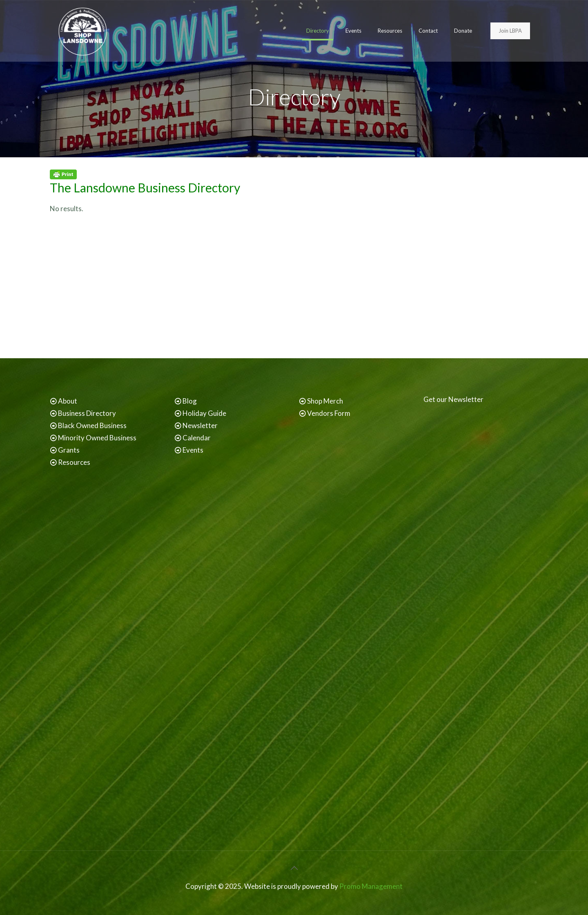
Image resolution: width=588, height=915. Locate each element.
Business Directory (87, 413)
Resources (74, 462)
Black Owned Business (92, 425)
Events (193, 450)
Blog (190, 401)
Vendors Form (329, 413)
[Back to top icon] (294, 868)
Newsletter (200, 425)
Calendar (197, 438)
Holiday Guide (204, 413)
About (68, 401)
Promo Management (371, 886)
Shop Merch (325, 401)
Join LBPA (510, 31)
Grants (69, 450)
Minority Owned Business (97, 438)
